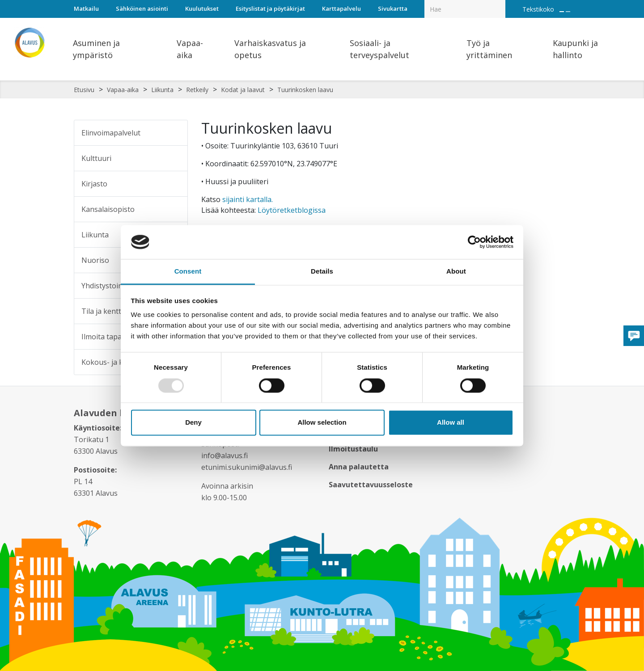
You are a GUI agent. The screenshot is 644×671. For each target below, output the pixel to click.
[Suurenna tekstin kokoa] (562, 12)
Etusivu (84, 90)
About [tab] (456, 272)
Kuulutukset (202, 8)
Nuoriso (95, 260)
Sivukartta (393, 8)
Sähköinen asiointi (142, 8)
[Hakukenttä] (465, 9)
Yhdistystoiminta (109, 286)
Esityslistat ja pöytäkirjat (270, 8)
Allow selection (322, 423)
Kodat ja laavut (243, 90)
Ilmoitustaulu (353, 449)
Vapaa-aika (123, 90)
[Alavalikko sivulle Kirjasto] (175, 184)
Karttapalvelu (341, 8)
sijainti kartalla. (248, 199)
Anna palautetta (359, 467)
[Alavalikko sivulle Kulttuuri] (175, 158)
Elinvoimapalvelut (111, 133)
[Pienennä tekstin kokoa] (568, 12)
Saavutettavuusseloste (371, 485)
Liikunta (162, 90)
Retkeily (197, 90)
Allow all (451, 423)
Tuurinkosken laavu (305, 90)
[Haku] (500, 3)
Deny (193, 423)
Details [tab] (322, 272)
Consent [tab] (188, 272)
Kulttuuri (96, 158)
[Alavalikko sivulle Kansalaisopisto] (175, 209)
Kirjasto (94, 184)
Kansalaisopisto (108, 209)
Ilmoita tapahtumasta (118, 337)
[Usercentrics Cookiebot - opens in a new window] (474, 242)
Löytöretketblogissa (292, 210)
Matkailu (86, 8)
